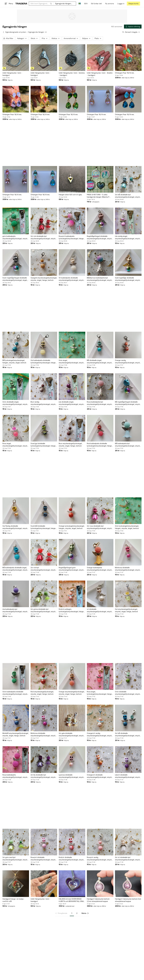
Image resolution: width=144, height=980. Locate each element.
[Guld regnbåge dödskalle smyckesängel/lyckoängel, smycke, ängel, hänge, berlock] (128, 262)
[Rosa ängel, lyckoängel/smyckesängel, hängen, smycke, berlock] (100, 676)
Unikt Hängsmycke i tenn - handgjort (12, 74)
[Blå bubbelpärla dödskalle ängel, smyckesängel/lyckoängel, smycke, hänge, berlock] (16, 552)
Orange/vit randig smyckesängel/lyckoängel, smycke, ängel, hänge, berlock (100, 735)
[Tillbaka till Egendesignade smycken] (3, 32)
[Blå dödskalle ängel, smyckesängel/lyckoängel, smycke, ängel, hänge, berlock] (100, 345)
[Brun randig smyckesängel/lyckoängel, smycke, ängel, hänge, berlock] (44, 387)
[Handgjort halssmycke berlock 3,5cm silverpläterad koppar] (100, 884)
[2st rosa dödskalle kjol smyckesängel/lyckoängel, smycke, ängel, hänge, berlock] (100, 511)
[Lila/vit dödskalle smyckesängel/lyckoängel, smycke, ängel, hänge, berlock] (128, 760)
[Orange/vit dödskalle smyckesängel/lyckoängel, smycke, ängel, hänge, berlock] (100, 760)
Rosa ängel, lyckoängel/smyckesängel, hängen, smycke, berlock (100, 693)
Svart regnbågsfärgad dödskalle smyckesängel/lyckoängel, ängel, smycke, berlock (15, 279)
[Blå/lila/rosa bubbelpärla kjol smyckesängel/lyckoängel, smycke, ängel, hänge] (100, 262)
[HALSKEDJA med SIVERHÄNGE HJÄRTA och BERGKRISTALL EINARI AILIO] (72, 884)
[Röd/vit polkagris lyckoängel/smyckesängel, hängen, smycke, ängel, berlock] (72, 594)
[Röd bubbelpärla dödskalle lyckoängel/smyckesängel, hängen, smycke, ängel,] (100, 428)
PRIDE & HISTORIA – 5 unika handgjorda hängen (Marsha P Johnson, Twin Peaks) (98, 196)
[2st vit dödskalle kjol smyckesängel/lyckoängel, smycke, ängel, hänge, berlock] (128, 842)
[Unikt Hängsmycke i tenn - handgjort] (16, 58)
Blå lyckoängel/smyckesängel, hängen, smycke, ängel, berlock (14, 361)
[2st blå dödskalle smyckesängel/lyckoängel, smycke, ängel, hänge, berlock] (128, 718)
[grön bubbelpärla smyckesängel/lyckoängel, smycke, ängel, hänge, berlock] (16, 221)
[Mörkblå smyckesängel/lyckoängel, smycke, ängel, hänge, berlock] (16, 718)
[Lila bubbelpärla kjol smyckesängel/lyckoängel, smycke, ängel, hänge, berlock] (16, 594)
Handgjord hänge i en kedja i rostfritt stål (13, 900)
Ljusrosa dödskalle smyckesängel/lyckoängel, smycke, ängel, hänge (72, 776)
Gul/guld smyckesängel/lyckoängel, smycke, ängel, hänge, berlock (44, 279)
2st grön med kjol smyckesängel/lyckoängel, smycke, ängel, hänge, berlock (16, 859)
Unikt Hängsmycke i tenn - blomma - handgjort (72, 74)
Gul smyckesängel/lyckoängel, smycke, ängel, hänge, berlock (126, 610)
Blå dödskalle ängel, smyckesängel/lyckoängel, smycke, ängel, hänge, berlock (100, 362)
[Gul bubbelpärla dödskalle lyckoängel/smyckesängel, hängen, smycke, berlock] (44, 345)
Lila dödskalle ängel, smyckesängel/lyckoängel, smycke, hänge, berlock (72, 403)
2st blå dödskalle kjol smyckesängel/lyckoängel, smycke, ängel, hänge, (128, 196)
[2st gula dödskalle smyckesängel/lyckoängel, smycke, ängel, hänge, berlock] (72, 718)
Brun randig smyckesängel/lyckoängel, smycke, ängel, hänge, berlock (44, 403)
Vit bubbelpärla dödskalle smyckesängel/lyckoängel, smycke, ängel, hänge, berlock (72, 279)
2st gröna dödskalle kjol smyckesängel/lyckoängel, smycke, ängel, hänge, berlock (44, 610)
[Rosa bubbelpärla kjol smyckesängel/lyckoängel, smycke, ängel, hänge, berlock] (100, 387)
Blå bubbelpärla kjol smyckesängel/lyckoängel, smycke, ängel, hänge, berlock (128, 445)
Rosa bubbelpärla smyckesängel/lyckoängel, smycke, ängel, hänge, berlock (16, 776)
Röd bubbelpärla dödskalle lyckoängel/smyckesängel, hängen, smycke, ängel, (100, 445)
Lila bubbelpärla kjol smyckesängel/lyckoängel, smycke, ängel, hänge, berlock (16, 610)
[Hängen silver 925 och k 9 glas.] (72, 179)
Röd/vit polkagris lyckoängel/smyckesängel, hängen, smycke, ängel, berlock (72, 610)
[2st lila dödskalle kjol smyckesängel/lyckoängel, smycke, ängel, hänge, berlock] (44, 760)
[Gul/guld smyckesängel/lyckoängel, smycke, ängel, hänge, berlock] (44, 262)
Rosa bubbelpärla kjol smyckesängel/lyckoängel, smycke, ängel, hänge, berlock (100, 403)
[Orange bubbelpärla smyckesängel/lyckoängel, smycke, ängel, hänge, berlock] (100, 552)
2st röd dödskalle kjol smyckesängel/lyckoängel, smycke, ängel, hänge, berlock (44, 237)
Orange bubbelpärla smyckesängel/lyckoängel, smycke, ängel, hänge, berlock (100, 569)
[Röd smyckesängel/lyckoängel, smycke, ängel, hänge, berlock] (44, 676)
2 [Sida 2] (77, 913)
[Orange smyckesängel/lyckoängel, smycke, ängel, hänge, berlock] (72, 676)
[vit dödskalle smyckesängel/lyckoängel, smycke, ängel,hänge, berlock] (100, 594)
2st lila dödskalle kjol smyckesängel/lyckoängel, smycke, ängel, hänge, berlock (44, 776)
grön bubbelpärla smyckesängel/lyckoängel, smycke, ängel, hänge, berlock (16, 237)
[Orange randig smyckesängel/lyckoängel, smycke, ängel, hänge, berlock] (128, 345)
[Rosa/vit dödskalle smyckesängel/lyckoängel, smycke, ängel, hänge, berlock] (44, 842)
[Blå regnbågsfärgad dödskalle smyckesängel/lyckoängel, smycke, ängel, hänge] (128, 387)
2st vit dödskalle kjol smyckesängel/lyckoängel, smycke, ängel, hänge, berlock (128, 859)
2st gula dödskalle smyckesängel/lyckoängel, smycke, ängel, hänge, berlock (72, 735)
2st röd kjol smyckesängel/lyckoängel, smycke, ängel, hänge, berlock (44, 569)
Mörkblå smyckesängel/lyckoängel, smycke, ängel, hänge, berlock (16, 734)
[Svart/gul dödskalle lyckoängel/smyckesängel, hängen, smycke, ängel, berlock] (44, 428)
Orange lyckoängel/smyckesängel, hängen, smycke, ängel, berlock (72, 527)
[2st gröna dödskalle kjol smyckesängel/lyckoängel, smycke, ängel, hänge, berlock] (44, 594)
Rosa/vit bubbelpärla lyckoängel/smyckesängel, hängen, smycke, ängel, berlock (72, 237)
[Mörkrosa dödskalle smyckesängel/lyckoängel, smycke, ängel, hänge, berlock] (128, 552)
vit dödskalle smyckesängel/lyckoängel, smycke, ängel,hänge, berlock (100, 610)
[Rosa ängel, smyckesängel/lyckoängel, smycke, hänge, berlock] (16, 428)
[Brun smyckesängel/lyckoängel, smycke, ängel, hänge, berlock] (72, 428)
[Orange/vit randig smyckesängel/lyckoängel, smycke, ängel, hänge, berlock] (100, 718)
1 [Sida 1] (72, 913)
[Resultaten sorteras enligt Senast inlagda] (131, 32)
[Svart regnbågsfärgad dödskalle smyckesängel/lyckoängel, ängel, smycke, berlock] (16, 262)
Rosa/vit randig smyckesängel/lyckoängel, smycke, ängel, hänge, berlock (100, 859)
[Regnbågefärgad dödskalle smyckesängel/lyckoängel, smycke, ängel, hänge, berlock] (100, 221)
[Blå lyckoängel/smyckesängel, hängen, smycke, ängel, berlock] (16, 345)
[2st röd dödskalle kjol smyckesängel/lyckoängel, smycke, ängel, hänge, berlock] (44, 221)
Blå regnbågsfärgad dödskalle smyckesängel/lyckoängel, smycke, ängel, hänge (128, 403)
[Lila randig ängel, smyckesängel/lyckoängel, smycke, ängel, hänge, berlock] (128, 221)
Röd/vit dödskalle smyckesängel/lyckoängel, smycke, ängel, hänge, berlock (72, 859)
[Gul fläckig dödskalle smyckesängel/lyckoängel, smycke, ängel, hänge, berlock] (16, 511)
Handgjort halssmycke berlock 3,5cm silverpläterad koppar (98, 900)
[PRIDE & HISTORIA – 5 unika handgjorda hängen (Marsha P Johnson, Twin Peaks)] (100, 179)
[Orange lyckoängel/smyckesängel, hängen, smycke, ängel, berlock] (72, 511)
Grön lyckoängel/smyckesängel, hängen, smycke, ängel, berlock (127, 527)
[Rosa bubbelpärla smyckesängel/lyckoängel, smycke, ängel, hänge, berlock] (16, 760)
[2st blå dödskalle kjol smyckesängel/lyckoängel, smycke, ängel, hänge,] (128, 179)
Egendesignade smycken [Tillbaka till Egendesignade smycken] (16, 32)
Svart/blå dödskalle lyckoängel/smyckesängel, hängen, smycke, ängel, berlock (44, 527)
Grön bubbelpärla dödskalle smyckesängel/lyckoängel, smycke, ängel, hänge (16, 693)
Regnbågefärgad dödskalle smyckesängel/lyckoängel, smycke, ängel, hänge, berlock (100, 237)
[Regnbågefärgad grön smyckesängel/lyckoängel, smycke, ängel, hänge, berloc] (72, 552)
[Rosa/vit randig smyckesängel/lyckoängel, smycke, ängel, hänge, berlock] (100, 842)
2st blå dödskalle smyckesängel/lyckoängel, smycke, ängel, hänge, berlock (128, 735)
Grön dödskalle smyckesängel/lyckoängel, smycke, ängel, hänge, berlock (128, 693)
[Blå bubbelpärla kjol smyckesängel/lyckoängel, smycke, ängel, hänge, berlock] (128, 428)
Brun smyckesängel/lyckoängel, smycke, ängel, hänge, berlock (70, 445)
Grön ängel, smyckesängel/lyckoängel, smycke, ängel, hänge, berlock (72, 362)
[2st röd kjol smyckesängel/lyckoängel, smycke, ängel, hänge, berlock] (44, 552)
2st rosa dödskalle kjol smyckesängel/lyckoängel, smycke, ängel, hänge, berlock (100, 527)
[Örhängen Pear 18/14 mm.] (128, 58)
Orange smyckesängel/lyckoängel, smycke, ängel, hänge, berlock (72, 693)
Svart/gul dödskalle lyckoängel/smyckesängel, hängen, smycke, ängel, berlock (44, 445)
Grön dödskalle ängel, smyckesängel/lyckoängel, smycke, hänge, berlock (16, 403)
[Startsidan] (21, 4)
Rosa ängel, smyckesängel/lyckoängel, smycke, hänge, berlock (16, 445)
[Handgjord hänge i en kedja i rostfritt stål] (16, 884)
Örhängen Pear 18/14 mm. (125, 73)
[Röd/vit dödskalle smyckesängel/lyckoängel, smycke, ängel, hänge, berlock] (72, 842)
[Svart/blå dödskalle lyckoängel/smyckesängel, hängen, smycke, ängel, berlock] (44, 511)
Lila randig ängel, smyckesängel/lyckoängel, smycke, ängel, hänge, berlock (128, 237)
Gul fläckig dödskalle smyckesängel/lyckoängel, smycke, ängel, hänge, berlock (16, 527)
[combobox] (41, 4)
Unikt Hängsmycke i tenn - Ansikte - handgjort (100, 74)
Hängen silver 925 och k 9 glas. (70, 195)
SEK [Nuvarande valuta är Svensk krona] (86, 4)
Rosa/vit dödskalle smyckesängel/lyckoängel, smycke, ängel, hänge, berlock (44, 859)
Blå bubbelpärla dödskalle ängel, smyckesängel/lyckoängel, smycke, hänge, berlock (16, 569)
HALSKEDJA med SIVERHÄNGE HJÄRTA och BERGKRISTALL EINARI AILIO (72, 900)
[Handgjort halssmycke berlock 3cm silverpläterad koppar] (128, 884)
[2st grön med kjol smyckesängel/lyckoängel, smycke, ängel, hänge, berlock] (16, 842)
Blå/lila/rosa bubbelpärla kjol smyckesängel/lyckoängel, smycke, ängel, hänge (100, 279)
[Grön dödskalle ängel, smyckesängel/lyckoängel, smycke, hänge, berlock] (16, 387)
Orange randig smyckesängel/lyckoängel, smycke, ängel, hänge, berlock (128, 362)
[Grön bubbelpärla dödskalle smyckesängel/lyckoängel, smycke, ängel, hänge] (16, 676)
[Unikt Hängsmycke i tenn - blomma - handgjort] (72, 58)
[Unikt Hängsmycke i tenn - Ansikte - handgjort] (100, 58)
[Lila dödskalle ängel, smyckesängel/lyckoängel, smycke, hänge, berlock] (72, 387)
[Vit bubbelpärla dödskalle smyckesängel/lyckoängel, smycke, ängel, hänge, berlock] (72, 262)
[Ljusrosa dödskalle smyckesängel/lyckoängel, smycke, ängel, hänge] (72, 760)
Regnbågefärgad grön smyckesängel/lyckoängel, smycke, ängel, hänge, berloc (72, 569)
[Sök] (51, 3)
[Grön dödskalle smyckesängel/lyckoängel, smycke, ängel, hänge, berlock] (128, 676)
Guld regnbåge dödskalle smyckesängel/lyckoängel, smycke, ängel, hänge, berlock (128, 279)
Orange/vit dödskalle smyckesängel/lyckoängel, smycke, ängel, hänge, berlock (100, 776)
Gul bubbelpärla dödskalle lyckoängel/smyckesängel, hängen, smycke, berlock (44, 362)
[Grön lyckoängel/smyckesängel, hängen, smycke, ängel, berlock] (128, 511)
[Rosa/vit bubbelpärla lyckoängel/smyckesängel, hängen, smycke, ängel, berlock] (72, 221)
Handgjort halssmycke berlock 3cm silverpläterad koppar (128, 900)
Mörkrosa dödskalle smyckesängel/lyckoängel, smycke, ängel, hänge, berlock (128, 569)
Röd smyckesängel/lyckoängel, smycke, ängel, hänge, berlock (42, 693)
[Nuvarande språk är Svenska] (80, 4)
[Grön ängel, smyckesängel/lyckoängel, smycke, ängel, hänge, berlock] (72, 345)
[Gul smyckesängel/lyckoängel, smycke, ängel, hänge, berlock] (128, 594)
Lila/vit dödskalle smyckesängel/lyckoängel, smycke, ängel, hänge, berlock (128, 776)
